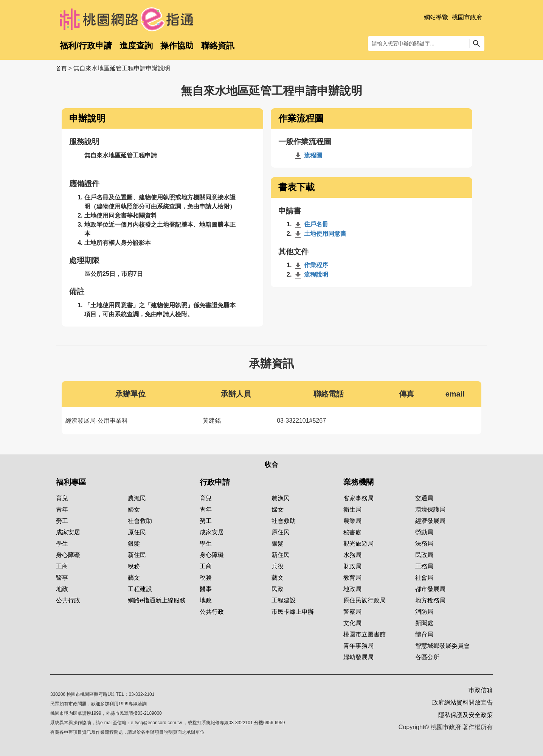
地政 (62, 589)
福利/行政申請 (86, 46)
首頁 (61, 68)
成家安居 (68, 532)
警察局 (352, 612)
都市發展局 (430, 589)
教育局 (352, 578)
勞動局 (424, 532)
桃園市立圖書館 (365, 634)
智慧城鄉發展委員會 (442, 646)
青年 (62, 509)
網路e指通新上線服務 (157, 600)
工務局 (424, 566)
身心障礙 (68, 555)
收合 (271, 465)
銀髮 (134, 544)
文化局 (352, 623)
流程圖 (308, 155)
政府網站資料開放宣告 (462, 702)
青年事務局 (358, 646)
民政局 (424, 555)
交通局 (424, 498)
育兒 (62, 498)
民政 (278, 589)
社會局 (424, 578)
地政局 (352, 589)
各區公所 (427, 657)
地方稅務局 (430, 600)
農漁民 (137, 498)
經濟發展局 (430, 521)
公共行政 (68, 600)
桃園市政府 (467, 17)
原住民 (137, 532)
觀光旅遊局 (358, 544)
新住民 (137, 555)
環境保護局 (430, 509)
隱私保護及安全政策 (465, 715)
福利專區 (71, 482)
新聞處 (424, 623)
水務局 (352, 555)
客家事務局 (358, 498)
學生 (62, 544)
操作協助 (177, 46)
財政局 (352, 566)
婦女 (134, 509)
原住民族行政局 (365, 600)
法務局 (424, 544)
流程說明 (311, 275)
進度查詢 (136, 46)
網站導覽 (436, 17)
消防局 (424, 612)
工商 (62, 566)
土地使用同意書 (320, 234)
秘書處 (352, 532)
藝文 (134, 578)
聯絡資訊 (218, 46)
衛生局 (352, 509)
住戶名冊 (311, 224)
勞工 (62, 521)
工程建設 (140, 589)
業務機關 (358, 482)
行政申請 (215, 482)
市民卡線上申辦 (293, 612)
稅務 (134, 566)
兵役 (278, 566)
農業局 (352, 521)
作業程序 (311, 265)
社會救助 (140, 521)
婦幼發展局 (358, 657)
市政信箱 (481, 690)
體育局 (424, 634)
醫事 (62, 578)
